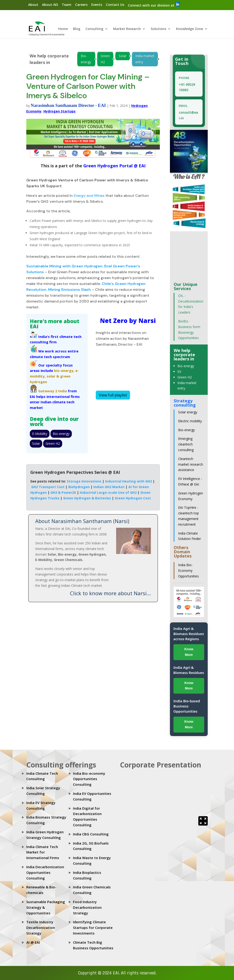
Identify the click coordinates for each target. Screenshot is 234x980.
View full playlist (113, 395)
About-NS (50, 5)
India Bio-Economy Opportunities (188, 570)
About (33, 5)
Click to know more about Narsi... (110, 593)
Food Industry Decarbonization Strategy (87, 907)
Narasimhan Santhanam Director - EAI (68, 105)
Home (63, 29)
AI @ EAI (33, 942)
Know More (189, 652)
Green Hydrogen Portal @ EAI (114, 166)
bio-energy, (64, 370)
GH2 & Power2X (63, 492)
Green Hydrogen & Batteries (87, 498)
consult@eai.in (188, 115)
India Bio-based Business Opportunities (187, 706)
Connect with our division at (154, 5)
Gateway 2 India (53, 391)
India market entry (145, 59)
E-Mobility (40, 434)
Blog (77, 29)
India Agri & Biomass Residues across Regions (189, 634)
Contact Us (115, 5)
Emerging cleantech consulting (186, 444)
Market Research (127, 29)
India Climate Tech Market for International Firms (43, 852)
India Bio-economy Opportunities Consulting (89, 779)
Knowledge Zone (190, 29)
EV (179, 372)
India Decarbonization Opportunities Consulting (45, 872)
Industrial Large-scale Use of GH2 (108, 492)
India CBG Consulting (91, 834)
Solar (123, 56)
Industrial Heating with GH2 (129, 481)
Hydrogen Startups (59, 111)
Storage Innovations (84, 481)
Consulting (94, 29)
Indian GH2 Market (109, 487)
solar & (53, 376)
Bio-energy (86, 59)
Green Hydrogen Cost (133, 498)
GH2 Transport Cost (48, 487)
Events (97, 5)
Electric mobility (190, 421)
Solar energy (188, 412)
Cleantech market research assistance (191, 464)
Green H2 (105, 59)
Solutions (158, 29)
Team (67, 5)
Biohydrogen (79, 487)
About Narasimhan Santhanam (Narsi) (82, 521)
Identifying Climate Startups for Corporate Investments (93, 928)
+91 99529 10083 (187, 87)
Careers (81, 5)
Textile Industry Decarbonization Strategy (41, 928)
